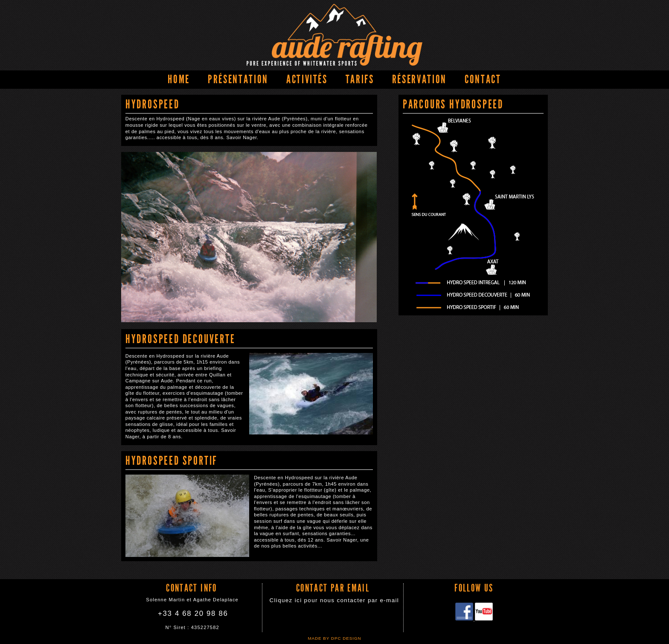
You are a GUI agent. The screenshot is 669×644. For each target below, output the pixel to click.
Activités (307, 79)
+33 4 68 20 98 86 (193, 613)
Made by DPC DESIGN (334, 638)
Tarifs (360, 79)
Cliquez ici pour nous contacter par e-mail (334, 600)
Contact (483, 79)
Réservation (419, 79)
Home (179, 79)
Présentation (238, 79)
